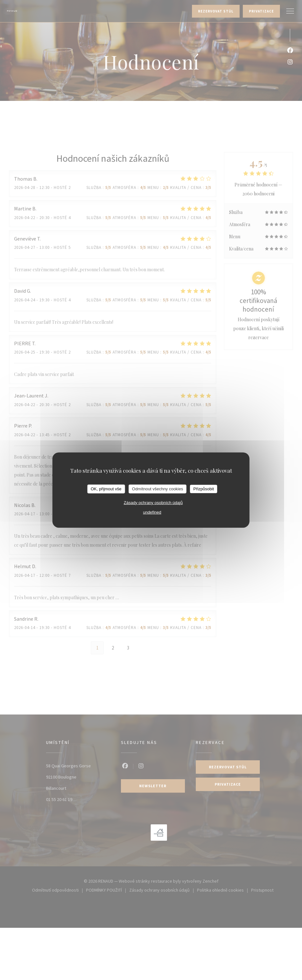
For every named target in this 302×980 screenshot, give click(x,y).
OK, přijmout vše (106, 489)
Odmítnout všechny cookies (158, 489)
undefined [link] (152, 512)
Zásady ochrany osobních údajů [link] (153, 502)
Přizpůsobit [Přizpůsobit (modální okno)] (203, 489)
